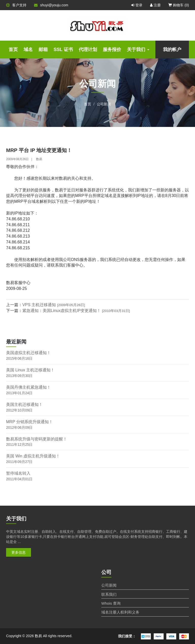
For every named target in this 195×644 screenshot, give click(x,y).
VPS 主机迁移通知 (54, 305)
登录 (137, 5)
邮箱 (43, 49)
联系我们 (109, 594)
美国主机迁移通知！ (24, 404)
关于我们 (138, 49)
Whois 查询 (111, 603)
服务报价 (112, 49)
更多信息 (19, 552)
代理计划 (88, 49)
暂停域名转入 (18, 473)
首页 (13, 49)
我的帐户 (172, 49)
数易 (39, 159)
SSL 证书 (63, 49)
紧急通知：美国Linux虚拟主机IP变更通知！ (76, 311)
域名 (28, 49)
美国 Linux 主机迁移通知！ (30, 370)
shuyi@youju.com (51, 5)
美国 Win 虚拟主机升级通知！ (33, 456)
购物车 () (179, 5)
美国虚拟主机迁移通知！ (28, 353)
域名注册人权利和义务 (120, 612)
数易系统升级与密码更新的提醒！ (37, 439)
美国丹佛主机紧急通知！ (28, 387)
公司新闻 (104, 104)
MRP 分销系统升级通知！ (29, 422)
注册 (155, 5)
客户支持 (16, 5)
